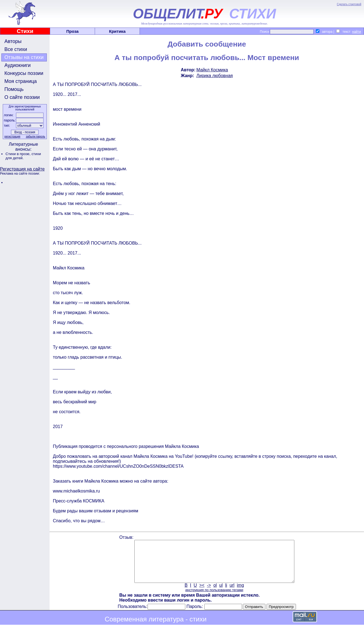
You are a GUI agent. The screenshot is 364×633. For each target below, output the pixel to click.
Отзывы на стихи (24, 57)
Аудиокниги (17, 65)
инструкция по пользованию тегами (214, 598)
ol (215, 593)
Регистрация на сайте (22, 169)
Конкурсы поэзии (24, 73)
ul (221, 593)
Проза (73, 31)
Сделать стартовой (349, 4)
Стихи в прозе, (18, 154)
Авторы (13, 41)
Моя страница (21, 81)
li (226, 593)
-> (209, 593)
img (240, 593)
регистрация (12, 136)
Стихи (25, 31)
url (232, 593)
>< (202, 593)
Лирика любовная (214, 76)
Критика (117, 31)
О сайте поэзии (22, 97)
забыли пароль (36, 136)
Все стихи (16, 49)
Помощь (14, 89)
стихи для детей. (23, 156)
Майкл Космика (212, 70)
